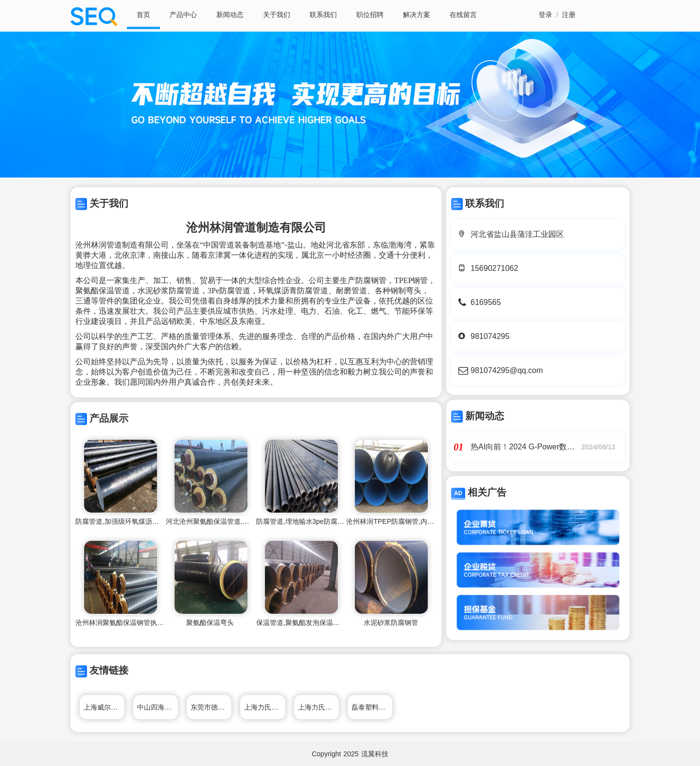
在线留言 (463, 15)
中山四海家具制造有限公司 (158, 707)
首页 (143, 15)
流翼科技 (375, 754)
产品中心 (183, 15)
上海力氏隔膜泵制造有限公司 (265, 707)
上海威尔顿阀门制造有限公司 (104, 707)
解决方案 (417, 15)
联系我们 (323, 15)
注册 (569, 15)
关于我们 (277, 15)
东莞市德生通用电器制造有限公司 (211, 707)
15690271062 (494, 268)
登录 (545, 15)
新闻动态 (230, 15)
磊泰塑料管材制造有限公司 (372, 707)
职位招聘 (370, 15)
